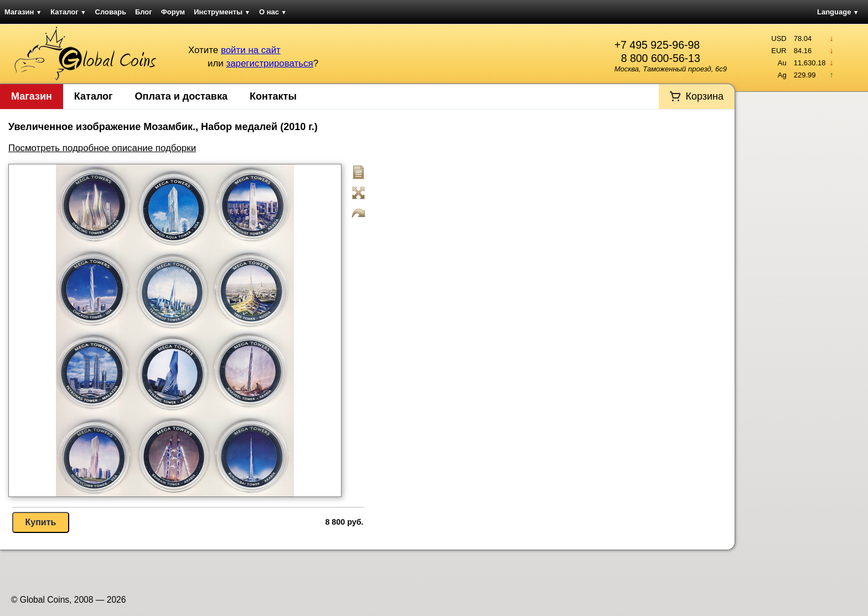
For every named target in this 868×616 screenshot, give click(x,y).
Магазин (23, 12)
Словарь (111, 12)
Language (838, 12)
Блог (144, 12)
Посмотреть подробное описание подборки (102, 148)
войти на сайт (251, 50)
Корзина (704, 96)
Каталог (68, 12)
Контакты (273, 96)
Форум (173, 12)
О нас (273, 12)
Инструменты (222, 12)
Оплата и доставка (181, 96)
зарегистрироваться (269, 63)
